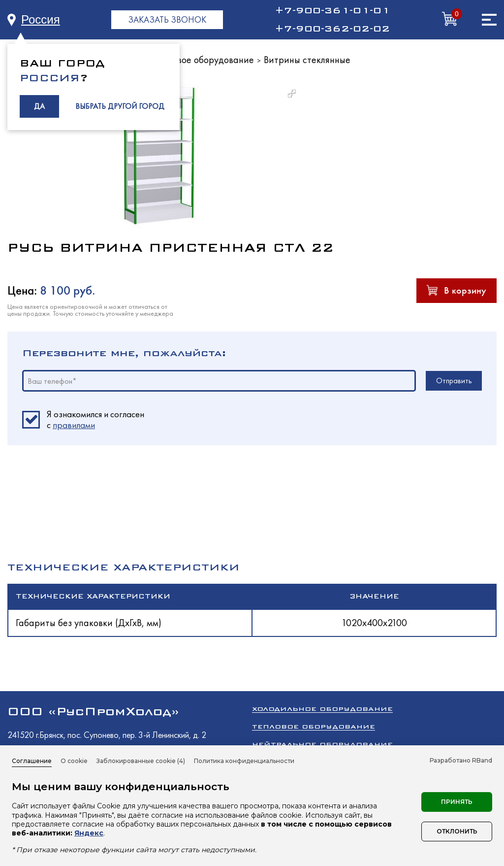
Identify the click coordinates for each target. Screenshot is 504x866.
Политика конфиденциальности (244, 761)
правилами (74, 425)
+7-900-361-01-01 (332, 10)
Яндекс (89, 833)
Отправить (454, 381)
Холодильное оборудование (322, 709)
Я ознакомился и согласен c (95, 420)
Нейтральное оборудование (322, 744)
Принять (457, 802)
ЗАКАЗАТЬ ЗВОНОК (167, 19)
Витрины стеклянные (307, 60)
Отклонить (457, 831)
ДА (39, 106)
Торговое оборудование (204, 60)
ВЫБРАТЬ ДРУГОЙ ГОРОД (120, 106)
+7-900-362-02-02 (332, 29)
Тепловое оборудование (314, 726)
